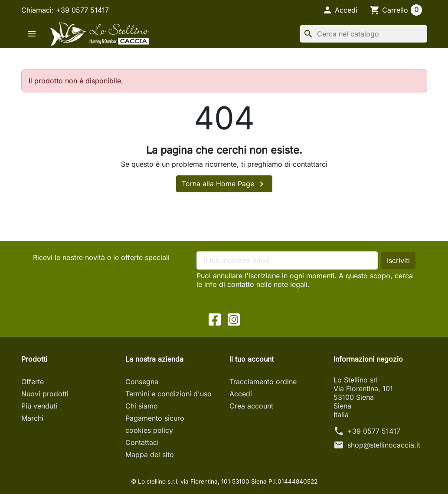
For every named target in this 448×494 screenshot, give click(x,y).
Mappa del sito (150, 454)
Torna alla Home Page (224, 184)
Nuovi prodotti (45, 394)
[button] (340, 10)
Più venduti (39, 406)
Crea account (251, 406)
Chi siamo (142, 406)
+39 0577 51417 (374, 431)
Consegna (142, 382)
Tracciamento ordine (263, 382)
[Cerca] (363, 34)
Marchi (32, 418)
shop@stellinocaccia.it (384, 445)
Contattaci (142, 442)
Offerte (33, 382)
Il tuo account (252, 359)
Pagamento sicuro (155, 418)
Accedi (241, 394)
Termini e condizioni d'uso (168, 394)
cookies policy (149, 430)
